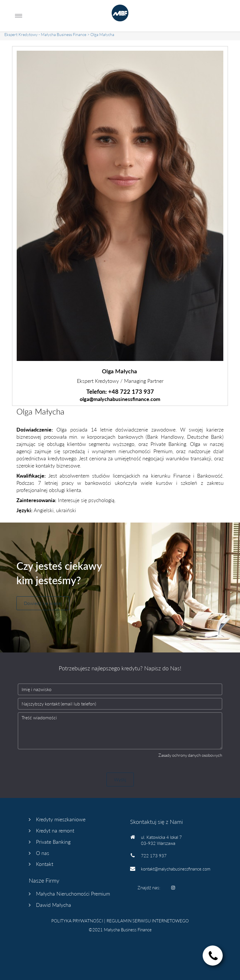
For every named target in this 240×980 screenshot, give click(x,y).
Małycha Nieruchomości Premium (73, 894)
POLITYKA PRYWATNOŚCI (77, 921)
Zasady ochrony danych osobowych (190, 755)
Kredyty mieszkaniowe (61, 819)
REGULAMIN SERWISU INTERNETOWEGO (148, 921)
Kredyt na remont (55, 830)
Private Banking (53, 842)
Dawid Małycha (54, 905)
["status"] (213, 957)
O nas (43, 853)
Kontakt (45, 864)
